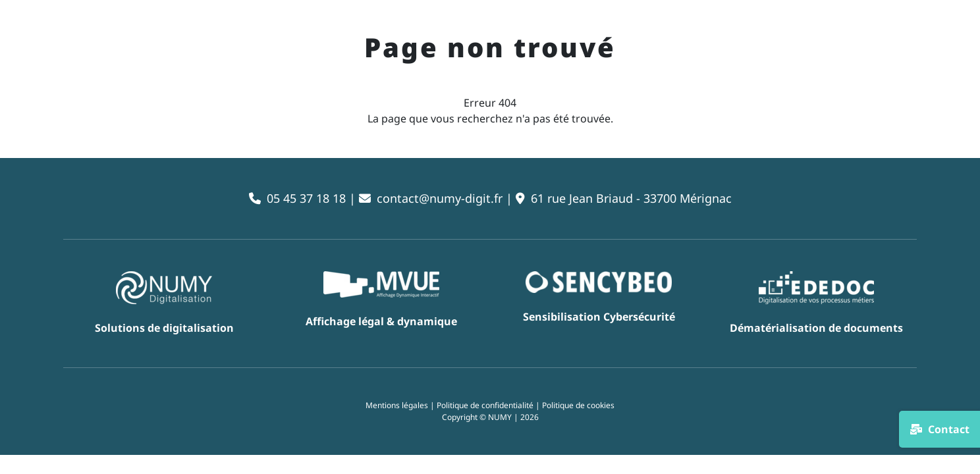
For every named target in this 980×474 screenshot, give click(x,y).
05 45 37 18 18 (306, 198)
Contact (939, 429)
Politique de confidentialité (485, 405)
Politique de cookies (578, 405)
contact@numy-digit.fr (440, 198)
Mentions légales (397, 405)
